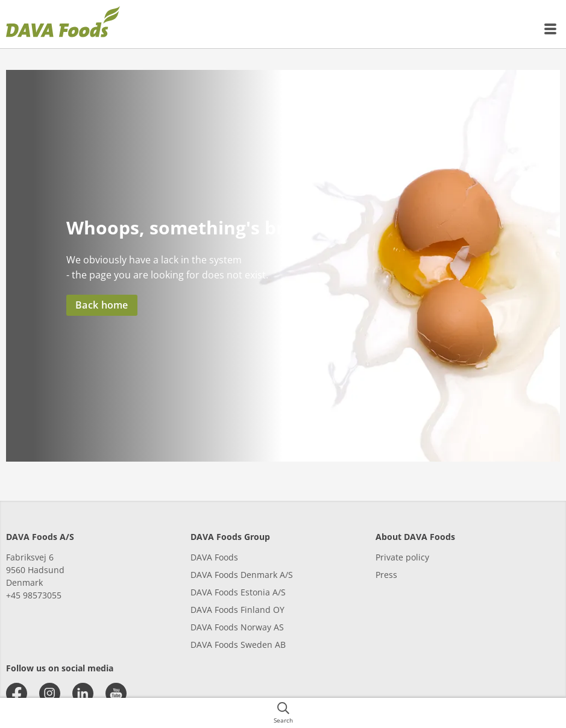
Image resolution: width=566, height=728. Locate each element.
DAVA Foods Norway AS (237, 627)
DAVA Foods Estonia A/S (238, 592)
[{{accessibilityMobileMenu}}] (551, 29)
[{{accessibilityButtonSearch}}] (283, 713)
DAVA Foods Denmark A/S (242, 575)
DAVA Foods (214, 557)
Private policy (402, 557)
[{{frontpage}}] (63, 24)
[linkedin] (83, 693)
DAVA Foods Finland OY (237, 610)
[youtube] (116, 693)
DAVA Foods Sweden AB (238, 645)
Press (386, 575)
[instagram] (50, 693)
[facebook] (17, 693)
